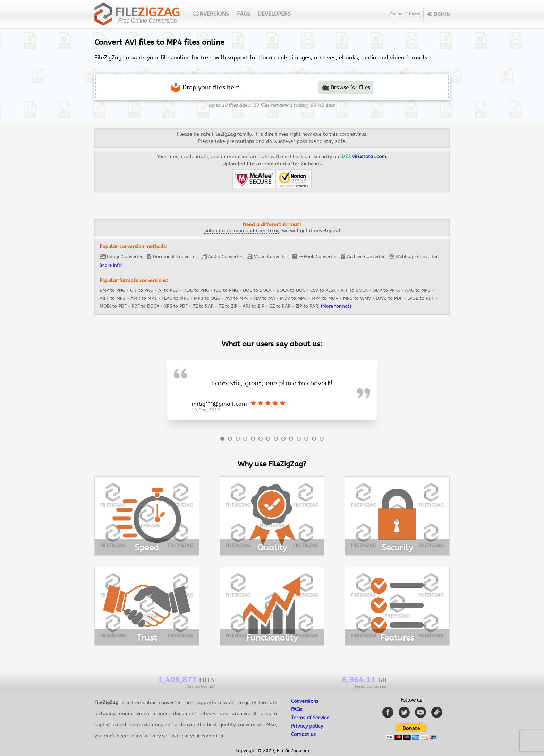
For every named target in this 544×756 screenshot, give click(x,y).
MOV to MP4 (293, 298)
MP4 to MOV (325, 298)
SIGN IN (438, 14)
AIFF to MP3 (113, 298)
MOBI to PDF (113, 306)
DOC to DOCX (257, 290)
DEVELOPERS (274, 14)
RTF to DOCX (354, 290)
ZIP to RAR (307, 306)
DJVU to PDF (389, 298)
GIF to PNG (142, 290)
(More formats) (337, 306)
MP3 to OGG (207, 298)
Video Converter (267, 257)
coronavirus (353, 134)
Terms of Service (310, 718)
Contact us (303, 734)
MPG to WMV (357, 298)
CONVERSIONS (211, 14)
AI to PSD (168, 290)
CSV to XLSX (323, 290)
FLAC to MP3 (175, 298)
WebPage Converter (413, 257)
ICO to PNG (226, 290)
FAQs (244, 14)
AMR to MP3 (144, 298)
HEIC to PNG (196, 290)
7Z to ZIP (228, 306)
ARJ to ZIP (253, 306)
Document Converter (172, 256)
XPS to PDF (176, 306)
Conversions (305, 701)
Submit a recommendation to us (242, 230)
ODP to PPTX (386, 290)
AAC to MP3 (418, 290)
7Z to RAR (203, 306)
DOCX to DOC (291, 290)
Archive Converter (363, 256)
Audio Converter (222, 257)
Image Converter (121, 257)
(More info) (111, 265)
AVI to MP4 (237, 298)
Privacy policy (307, 726)
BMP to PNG (112, 290)
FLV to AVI (264, 298)
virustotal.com (369, 157)
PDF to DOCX (145, 306)
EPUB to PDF (421, 298)
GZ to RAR (280, 306)
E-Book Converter (314, 256)
